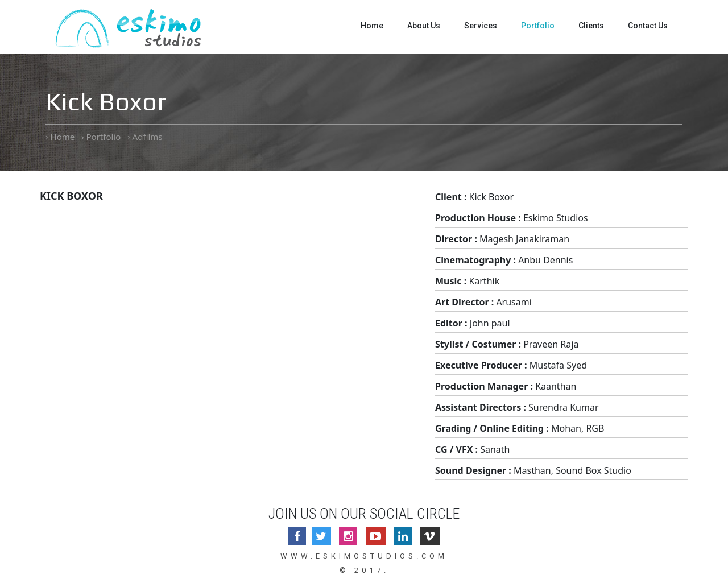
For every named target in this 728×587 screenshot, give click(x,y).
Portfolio (538, 26)
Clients (591, 26)
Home (372, 26)
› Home (60, 137)
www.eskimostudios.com (364, 556)
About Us (424, 26)
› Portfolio (101, 137)
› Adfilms (145, 137)
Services (481, 26)
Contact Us (648, 26)
